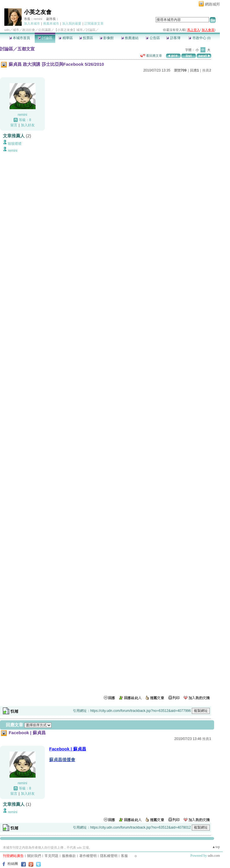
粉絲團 (13, 864)
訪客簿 (173, 38)
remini (38, 19)
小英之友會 (38, 12)
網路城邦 (212, 4)
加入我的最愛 (72, 23)
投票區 (86, 38)
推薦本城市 (51, 23)
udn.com (214, 856)
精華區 (66, 38)
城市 (16, 30)
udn (7, 30)
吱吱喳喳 (15, 144)
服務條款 (69, 856)
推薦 (207, 70)
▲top (216, 847)
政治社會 (29, 30)
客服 (124, 856)
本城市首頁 (20, 38)
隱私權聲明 (109, 856)
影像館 (107, 38)
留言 (14, 125)
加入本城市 (32, 23)
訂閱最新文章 (94, 23)
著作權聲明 (88, 856)
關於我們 (34, 856)
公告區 (153, 38)
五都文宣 (26, 49)
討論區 (45, 38)
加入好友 (28, 125)
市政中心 (199, 38)
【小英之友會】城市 (68, 30)
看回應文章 (151, 56)
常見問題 (51, 856)
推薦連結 (130, 38)
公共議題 (45, 30)
